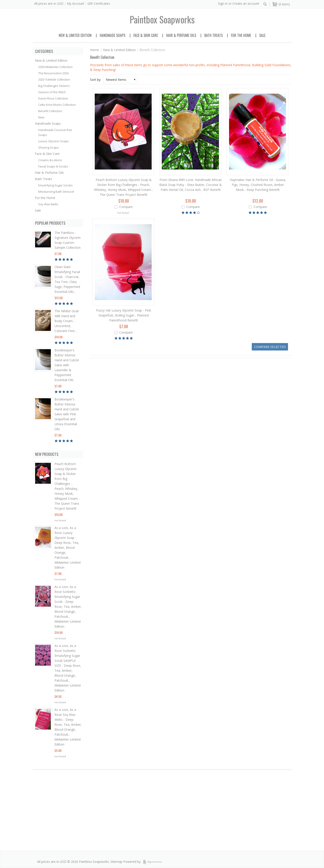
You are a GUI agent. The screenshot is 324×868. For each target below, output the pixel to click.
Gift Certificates (99, 3)
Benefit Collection (50, 111)
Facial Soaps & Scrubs (53, 166)
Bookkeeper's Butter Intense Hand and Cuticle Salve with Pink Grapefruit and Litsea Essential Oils (67, 414)
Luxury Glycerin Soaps (54, 141)
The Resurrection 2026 (53, 73)
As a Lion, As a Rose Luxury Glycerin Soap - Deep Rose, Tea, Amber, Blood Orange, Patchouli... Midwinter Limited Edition (67, 548)
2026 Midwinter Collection (55, 67)
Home (94, 50)
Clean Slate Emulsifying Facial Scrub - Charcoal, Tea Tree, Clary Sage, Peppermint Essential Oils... (67, 279)
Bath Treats (214, 35)
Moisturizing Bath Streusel (56, 192)
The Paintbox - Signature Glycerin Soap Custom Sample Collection (67, 240)
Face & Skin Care (146, 35)
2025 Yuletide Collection (54, 79)
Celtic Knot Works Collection (57, 105)
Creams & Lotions (50, 160)
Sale (262, 35)
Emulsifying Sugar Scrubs (55, 185)
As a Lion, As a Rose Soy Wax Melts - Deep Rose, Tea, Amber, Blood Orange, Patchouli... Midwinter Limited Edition (68, 727)
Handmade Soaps (112, 35)
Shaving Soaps (48, 147)
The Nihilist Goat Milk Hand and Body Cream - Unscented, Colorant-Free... (67, 321)
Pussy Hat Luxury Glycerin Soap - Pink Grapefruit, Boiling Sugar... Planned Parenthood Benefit (124, 315)
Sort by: (96, 80)
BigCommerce (154, 862)
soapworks (162, 19)
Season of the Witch (52, 92)
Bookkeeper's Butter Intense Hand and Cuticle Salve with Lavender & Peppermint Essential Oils (67, 365)
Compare (126, 207)
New (41, 117)
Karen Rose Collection (53, 98)
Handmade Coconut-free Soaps (55, 132)
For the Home (241, 35)
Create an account (246, 3)
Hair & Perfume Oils (181, 35)
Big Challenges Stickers (54, 86)
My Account (75, 3)
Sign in (223, 3)
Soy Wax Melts (48, 204)
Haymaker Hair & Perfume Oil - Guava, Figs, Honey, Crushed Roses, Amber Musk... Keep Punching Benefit (258, 185)
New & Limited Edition (75, 35)
